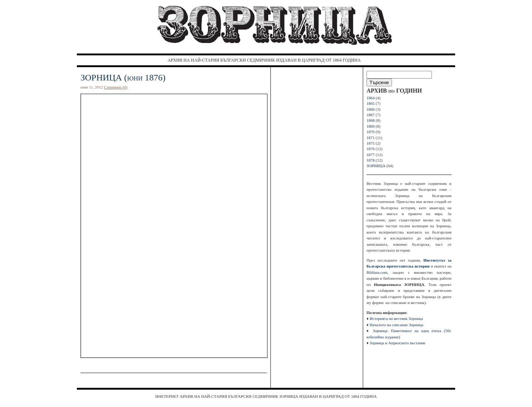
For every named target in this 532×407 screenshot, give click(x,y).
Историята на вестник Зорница (396, 318)
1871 (371, 138)
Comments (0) (116, 87)
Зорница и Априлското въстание (397, 343)
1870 (371, 132)
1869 (371, 126)
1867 (371, 115)
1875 (371, 143)
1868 (371, 120)
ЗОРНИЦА (376, 166)
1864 (371, 98)
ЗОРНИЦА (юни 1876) (123, 77)
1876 (371, 149)
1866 (371, 109)
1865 (371, 103)
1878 (371, 160)
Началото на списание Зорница (396, 325)
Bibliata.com (377, 272)
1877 (371, 155)
